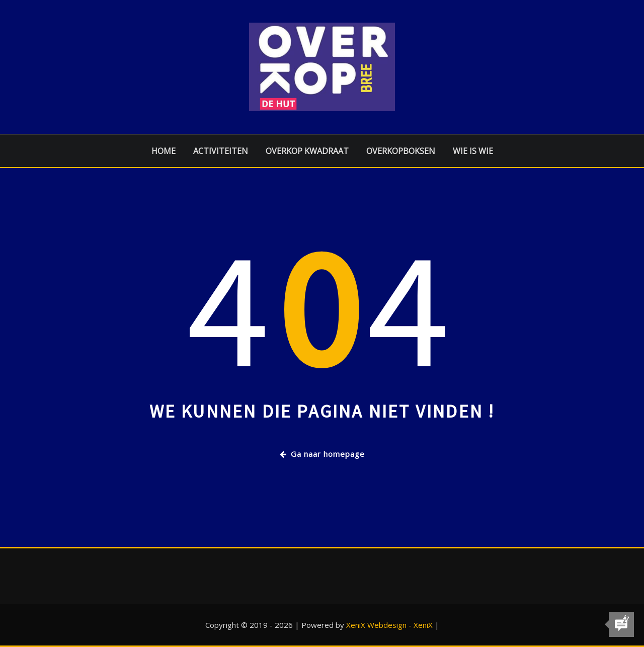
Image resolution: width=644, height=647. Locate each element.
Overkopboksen (401, 151)
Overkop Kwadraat (307, 151)
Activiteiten (221, 151)
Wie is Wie (473, 151)
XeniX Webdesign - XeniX (389, 625)
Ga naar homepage (322, 454)
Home (164, 151)
